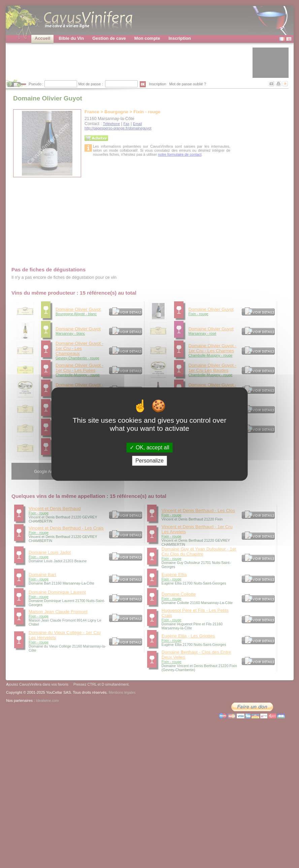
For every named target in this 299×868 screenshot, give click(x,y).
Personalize (149, 461)
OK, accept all (149, 447)
